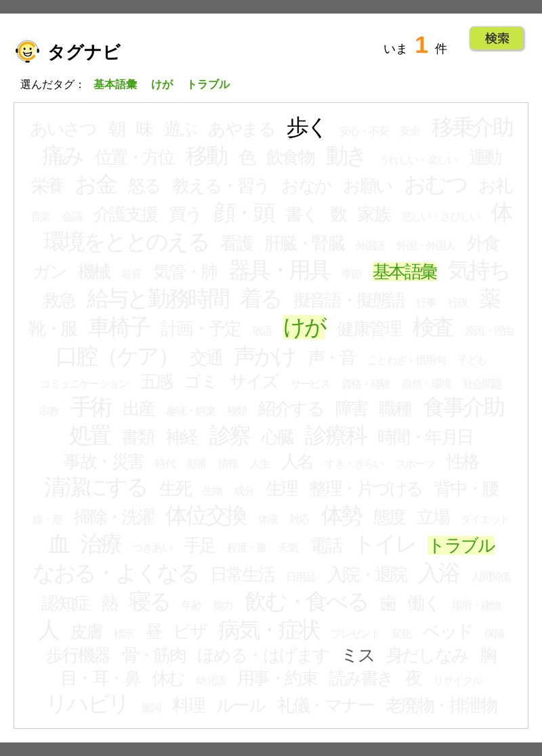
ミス (357, 655)
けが (304, 327)
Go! (497, 39)
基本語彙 (404, 272)
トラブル (461, 545)
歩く (307, 127)
